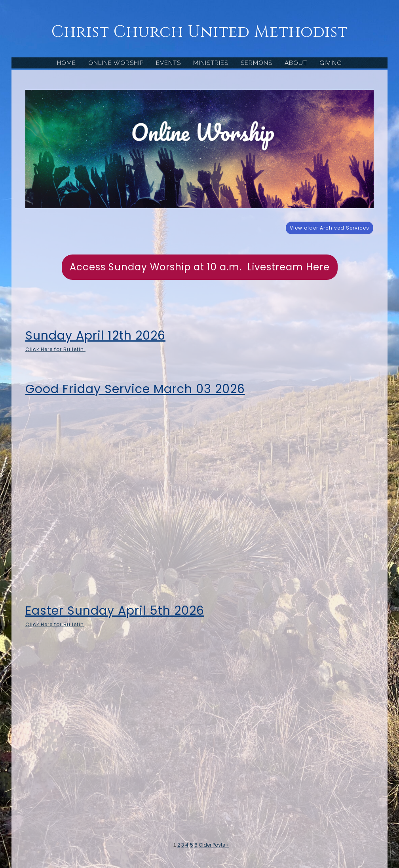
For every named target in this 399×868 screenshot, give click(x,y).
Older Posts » (214, 845)
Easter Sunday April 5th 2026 (115, 611)
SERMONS (256, 63)
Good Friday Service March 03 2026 (135, 389)
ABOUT (296, 63)
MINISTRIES (211, 63)
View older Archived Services (330, 228)
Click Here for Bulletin (55, 349)
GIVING (331, 63)
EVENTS (168, 63)
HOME (66, 63)
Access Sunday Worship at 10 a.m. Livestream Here (200, 267)
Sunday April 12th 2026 (95, 336)
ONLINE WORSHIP (116, 63)
